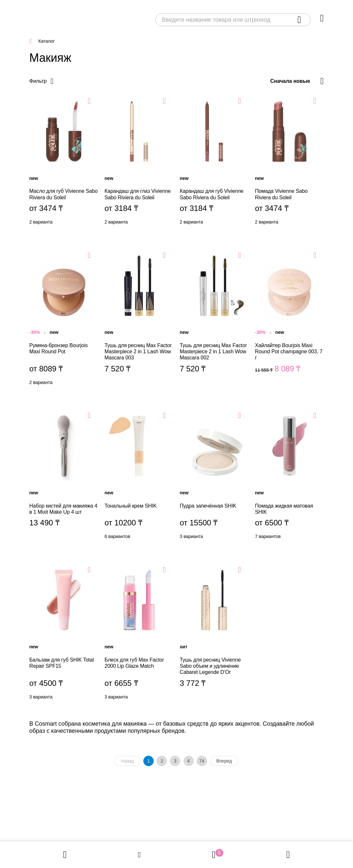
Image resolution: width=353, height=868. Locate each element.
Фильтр (38, 81)
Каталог (47, 41)
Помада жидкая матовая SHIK (289, 477)
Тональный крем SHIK (139, 477)
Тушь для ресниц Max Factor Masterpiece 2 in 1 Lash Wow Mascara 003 (139, 320)
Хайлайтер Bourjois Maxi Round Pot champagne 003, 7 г (289, 320)
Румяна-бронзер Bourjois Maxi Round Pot (64, 320)
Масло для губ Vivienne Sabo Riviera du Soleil (64, 162)
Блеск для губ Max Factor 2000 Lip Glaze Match (139, 634)
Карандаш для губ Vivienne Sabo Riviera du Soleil (214, 162)
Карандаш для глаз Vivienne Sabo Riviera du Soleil (139, 162)
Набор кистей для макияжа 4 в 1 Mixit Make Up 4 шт (64, 477)
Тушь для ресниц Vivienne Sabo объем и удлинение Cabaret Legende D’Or (214, 634)
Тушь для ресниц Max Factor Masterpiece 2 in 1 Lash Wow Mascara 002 (214, 320)
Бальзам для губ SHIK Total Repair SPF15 (64, 634)
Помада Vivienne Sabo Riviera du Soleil (289, 162)
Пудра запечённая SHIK (214, 477)
